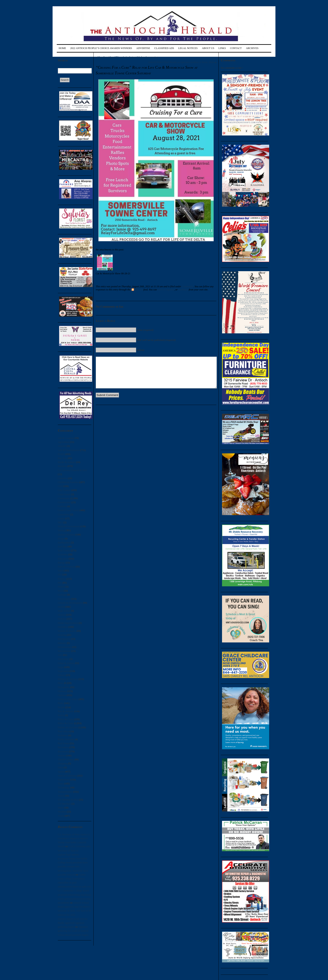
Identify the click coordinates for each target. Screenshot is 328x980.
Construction (64, 502)
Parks (61, 703)
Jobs (60, 655)
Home (62, 48)
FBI (60, 575)
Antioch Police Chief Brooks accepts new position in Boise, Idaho (181, 62)
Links (222, 48)
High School (64, 611)
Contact (236, 48)
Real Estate (63, 743)
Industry (62, 643)
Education (63, 559)
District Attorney (66, 535)
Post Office (63, 731)
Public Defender (66, 739)
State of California (67, 776)
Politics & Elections (68, 727)
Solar (60, 767)
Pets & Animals (66, 711)
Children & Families (68, 482)
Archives (252, 48)
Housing (62, 635)
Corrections (64, 514)
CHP (60, 486)
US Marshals (64, 804)
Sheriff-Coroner (66, 759)
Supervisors (64, 780)
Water (61, 808)
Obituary (62, 691)
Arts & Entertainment (69, 450)
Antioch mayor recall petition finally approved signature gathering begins (73, 923)
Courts (61, 518)
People (61, 707)
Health (61, 607)
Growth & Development (70, 603)
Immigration (64, 639)
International (64, 651)
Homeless (63, 627)
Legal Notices (188, 48)
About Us (208, 48)
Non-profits (64, 687)
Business (62, 466)
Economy (63, 554)
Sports (61, 772)
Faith (60, 571)
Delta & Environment (69, 526)
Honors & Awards (67, 631)
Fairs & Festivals (66, 567)
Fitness (61, 587)
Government (64, 599)
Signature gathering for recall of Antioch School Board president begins (73, 931)
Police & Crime (66, 719)
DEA (60, 522)
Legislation (63, 671)
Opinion (62, 695)
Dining (61, 530)
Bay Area (63, 458)
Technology (64, 788)
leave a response (166, 290)
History (62, 615)
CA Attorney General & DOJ (72, 470)
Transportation (65, 792)
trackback (183, 290)
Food (60, 591)
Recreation (63, 747)
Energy (61, 563)
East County (64, 551)
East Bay (62, 547)
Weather (62, 812)
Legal (61, 667)
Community (64, 498)
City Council (64, 490)
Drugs (61, 539)
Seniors (62, 756)
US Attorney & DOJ (68, 800)
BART (61, 454)
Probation (63, 735)
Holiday (62, 619)
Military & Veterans (68, 679)
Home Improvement (68, 623)
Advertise (143, 48)
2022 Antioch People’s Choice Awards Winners (101, 48)
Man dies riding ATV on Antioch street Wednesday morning (128, 57)
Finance (62, 579)
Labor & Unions (66, 663)
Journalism (63, 659)
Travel (61, 796)
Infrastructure (65, 647)
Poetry (61, 715)
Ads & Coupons (66, 438)
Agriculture (64, 442)
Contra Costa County (68, 510)
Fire (60, 583)
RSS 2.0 (137, 290)
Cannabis (63, 478)
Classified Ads (164, 48)
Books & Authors (67, 462)
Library (62, 675)
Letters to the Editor (68, 699)
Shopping (63, 763)
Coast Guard (64, 494)
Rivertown (63, 752)
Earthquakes (64, 543)
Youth (61, 816)
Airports (62, 446)
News (61, 683)
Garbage (62, 595)
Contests (62, 506)
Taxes (61, 784)
